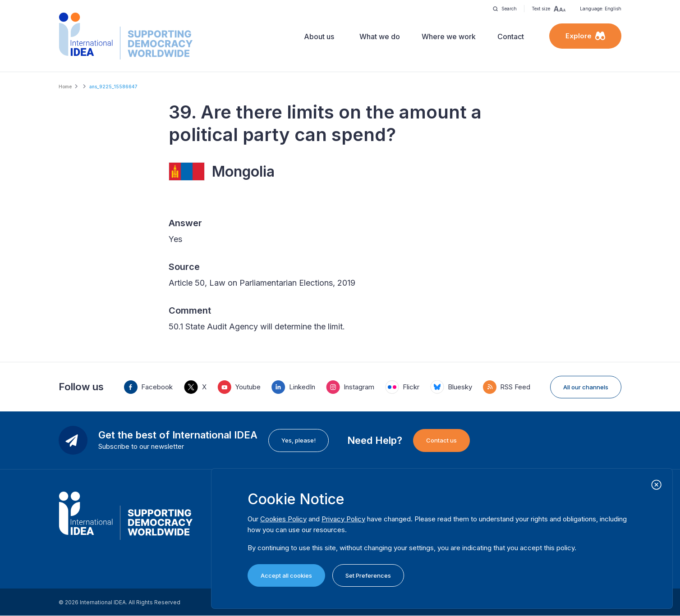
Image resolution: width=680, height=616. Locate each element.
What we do (380, 37)
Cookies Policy (283, 519)
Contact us (441, 440)
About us (319, 37)
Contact (511, 37)
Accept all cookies (286, 575)
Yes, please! (299, 440)
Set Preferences (368, 575)
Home (65, 87)
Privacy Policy (343, 519)
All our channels (586, 387)
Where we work (449, 37)
